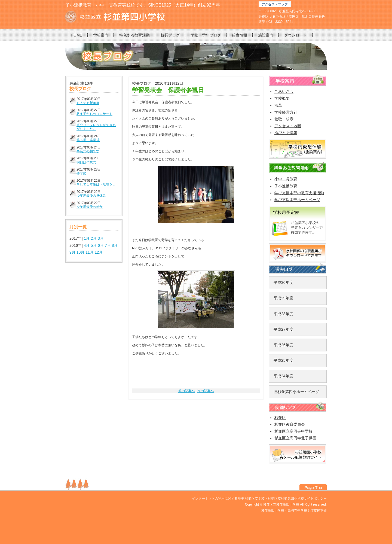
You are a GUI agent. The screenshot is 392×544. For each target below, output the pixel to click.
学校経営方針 (286, 112)
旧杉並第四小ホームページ (296, 392)
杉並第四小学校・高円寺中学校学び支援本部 (294, 510)
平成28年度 (283, 314)
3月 (101, 238)
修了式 (81, 174)
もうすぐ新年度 (88, 103)
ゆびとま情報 (286, 133)
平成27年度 (283, 329)
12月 (99, 252)
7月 (108, 245)
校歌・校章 (284, 119)
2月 (94, 238)
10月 (81, 252)
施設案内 (266, 35)
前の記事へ (186, 391)
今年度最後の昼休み (91, 196)
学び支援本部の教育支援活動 (299, 193)
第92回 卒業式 (88, 140)
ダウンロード (296, 35)
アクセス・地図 (288, 126)
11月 (90, 252)
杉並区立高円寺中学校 (293, 431)
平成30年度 (283, 282)
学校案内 (101, 35)
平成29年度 (283, 298)
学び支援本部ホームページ (297, 200)
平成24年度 (283, 376)
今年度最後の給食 (90, 207)
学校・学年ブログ (206, 35)
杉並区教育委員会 (290, 424)
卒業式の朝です (88, 151)
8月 (115, 245)
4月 (87, 245)
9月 (72, 252)
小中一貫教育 (286, 179)
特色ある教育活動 (134, 35)
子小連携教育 (286, 186)
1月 (87, 238)
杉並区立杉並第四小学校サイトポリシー (297, 499)
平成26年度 (283, 345)
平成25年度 (283, 360)
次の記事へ (206, 391)
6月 (101, 245)
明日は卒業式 (86, 162)
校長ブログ (170, 35)
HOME (76, 35)
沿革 (278, 105)
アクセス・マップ (275, 4)
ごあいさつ (284, 92)
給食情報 (240, 35)
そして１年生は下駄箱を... (96, 184)
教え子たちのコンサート (94, 114)
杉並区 (280, 418)
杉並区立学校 (255, 499)
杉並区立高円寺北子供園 (295, 438)
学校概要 (282, 98)
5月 (94, 245)
